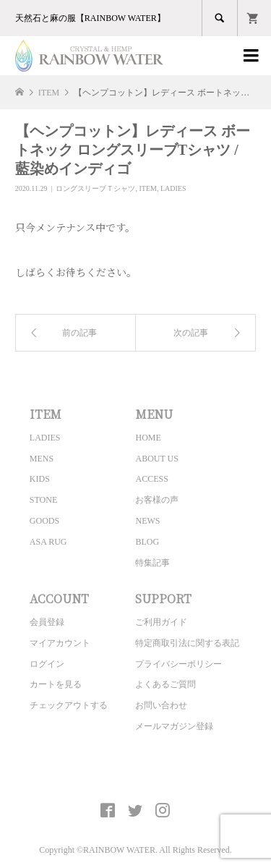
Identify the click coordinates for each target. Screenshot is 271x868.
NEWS (147, 521)
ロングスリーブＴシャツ (95, 188)
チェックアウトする (69, 705)
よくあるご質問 (165, 684)
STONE (43, 500)
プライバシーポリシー (178, 664)
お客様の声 (157, 500)
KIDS (40, 479)
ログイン (47, 664)
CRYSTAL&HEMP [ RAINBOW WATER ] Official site (135, 777)
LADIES (173, 188)
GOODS (44, 521)
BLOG (147, 542)
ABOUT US (156, 459)
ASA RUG (48, 542)
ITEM (147, 188)
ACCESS (151, 479)
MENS (42, 459)
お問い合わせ (161, 705)
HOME (148, 438)
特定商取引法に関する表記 (187, 643)
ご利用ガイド (161, 622)
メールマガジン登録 (174, 726)
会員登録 (47, 622)
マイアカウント (60, 643)
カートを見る (56, 684)
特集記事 (152, 563)
